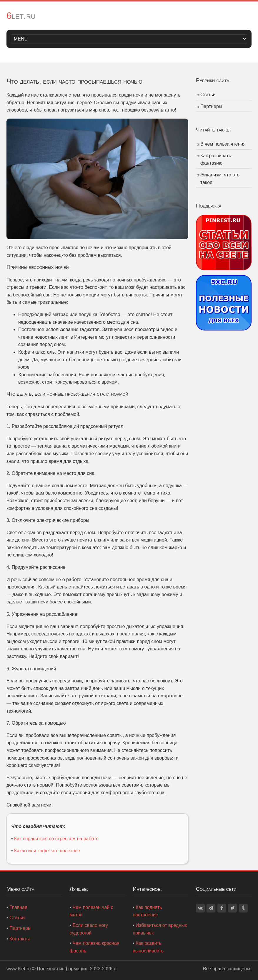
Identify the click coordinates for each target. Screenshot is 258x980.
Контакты (20, 939)
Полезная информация (62, 969)
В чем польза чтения (223, 144)
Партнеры (211, 106)
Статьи (208, 95)
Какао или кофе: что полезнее (47, 851)
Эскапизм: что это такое (220, 179)
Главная (18, 907)
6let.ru (21, 16)
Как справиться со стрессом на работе (56, 839)
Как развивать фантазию (216, 160)
